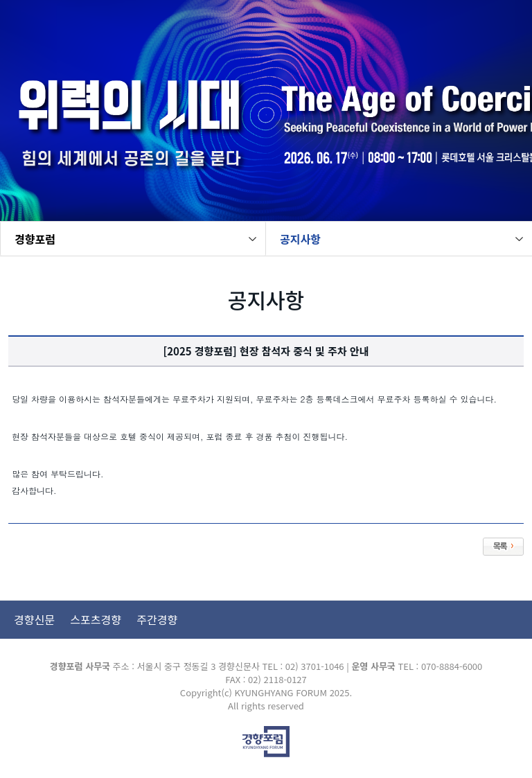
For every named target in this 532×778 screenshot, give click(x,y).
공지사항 (300, 239)
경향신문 (34, 619)
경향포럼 (35, 239)
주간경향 (157, 619)
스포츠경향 (96, 619)
